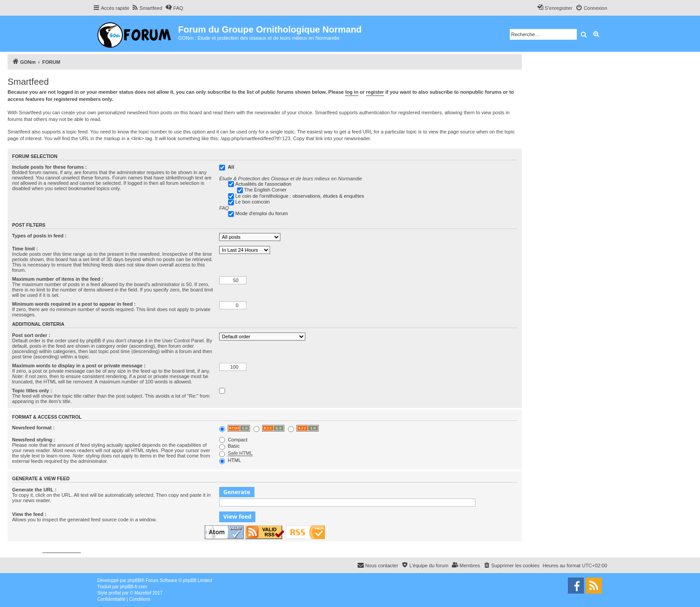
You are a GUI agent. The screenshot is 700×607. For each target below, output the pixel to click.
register (375, 92)
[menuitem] (147, 8)
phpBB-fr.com (134, 587)
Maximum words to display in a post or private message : (79, 366)
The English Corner (265, 190)
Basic (229, 446)
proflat (115, 593)
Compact (233, 440)
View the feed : (29, 514)
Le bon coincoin (252, 202)
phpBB (134, 580)
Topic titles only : (32, 391)
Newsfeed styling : (34, 440)
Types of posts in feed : (39, 236)
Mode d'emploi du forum (262, 213)
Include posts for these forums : (49, 167)
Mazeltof (143, 593)
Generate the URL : (34, 490)
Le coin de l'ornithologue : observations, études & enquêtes (300, 196)
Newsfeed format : (33, 428)
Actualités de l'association (263, 184)
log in (352, 92)
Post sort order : (31, 335)
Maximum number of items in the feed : (58, 279)
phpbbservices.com (62, 550)
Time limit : (25, 249)
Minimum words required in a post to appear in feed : (74, 304)
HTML (230, 460)
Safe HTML (240, 453)
